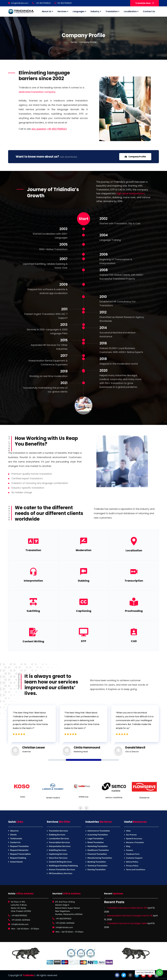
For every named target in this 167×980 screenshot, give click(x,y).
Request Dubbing (18, 858)
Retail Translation (96, 842)
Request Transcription (20, 854)
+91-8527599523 (63, 3)
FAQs (128, 831)
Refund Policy (132, 862)
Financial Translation (97, 854)
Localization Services (59, 839)
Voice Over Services (58, 858)
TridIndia (28, 975)
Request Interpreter (19, 850)
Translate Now (145, 3)
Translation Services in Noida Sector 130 (127, 908)
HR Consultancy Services (61, 873)
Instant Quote (16, 862)
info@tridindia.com (18, 3)
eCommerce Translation (99, 831)
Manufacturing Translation (100, 858)
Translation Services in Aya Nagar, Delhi (127, 923)
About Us (14, 831)
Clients (13, 835)
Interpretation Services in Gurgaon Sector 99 (130, 916)
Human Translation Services (62, 870)
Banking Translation (97, 862)
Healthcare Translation (98, 850)
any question (39, 129)
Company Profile (135, 157)
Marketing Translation (98, 846)
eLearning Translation (98, 835)
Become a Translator (135, 842)
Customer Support (134, 858)
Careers (130, 850)
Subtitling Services (58, 850)
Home (74, 42)
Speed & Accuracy (134, 839)
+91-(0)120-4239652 (21, 920)
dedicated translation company (37, 92)
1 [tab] (84, 760)
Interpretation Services (60, 846)
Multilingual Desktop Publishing (63, 866)
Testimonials (16, 839)
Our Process (131, 835)
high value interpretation (131, 193)
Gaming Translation (97, 870)
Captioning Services (58, 854)
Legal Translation (95, 839)
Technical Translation (97, 866)
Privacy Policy (132, 866)
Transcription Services (59, 842)
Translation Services (58, 831)
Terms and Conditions (136, 870)
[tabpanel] (32, 729)
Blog (128, 846)
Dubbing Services (57, 835)
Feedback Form (133, 854)
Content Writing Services (60, 862)
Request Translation (19, 846)
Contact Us (15, 842)
